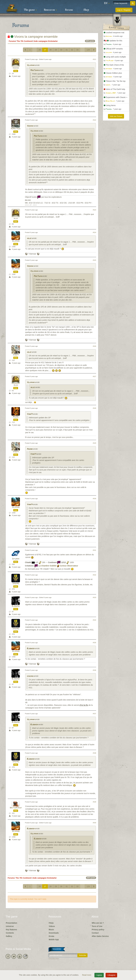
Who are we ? (98, 923)
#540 (94, 823)
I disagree (111, 975)
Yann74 (16, 355)
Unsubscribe (54, 959)
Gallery (9, 936)
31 (67, 50)
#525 (94, 260)
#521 (94, 59)
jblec (16, 219)
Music (51, 930)
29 (56, 50)
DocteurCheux (16, 808)
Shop (86, 10)
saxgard (16, 584)
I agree (99, 975)
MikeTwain (34, 70)
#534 (94, 620)
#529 (94, 443)
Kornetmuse (16, 129)
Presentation (11, 923)
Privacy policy (98, 930)
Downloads (54, 933)
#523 (94, 210)
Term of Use (97, 926)
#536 (94, 670)
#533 (94, 597)
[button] (107, 3)
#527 (94, 376)
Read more (87, 975)
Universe (10, 926)
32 (72, 50)
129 (88, 50)
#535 (94, 643)
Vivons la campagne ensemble (33, 37)
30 (61, 50)
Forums (69, 10)
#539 (94, 802)
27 (45, 50)
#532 (94, 575)
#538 (94, 753)
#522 (94, 120)
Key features (11, 930)
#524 (94, 232)
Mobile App (54, 940)
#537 (94, 714)
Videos (52, 926)
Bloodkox (16, 606)
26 (40, 50)
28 (50, 50)
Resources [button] (50, 10)
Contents (10, 933)
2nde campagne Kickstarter (46, 41)
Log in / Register (124, 10)
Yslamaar (31, 65)
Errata (51, 936)
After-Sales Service (100, 936)
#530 (94, 499)
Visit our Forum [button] (116, 116)
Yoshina (16, 68)
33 (77, 50)
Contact (95, 933)
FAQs (51, 923)
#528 (94, 408)
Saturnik (16, 559)
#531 (94, 550)
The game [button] (30, 10)
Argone (16, 417)
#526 (94, 346)
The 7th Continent (25, 41)
